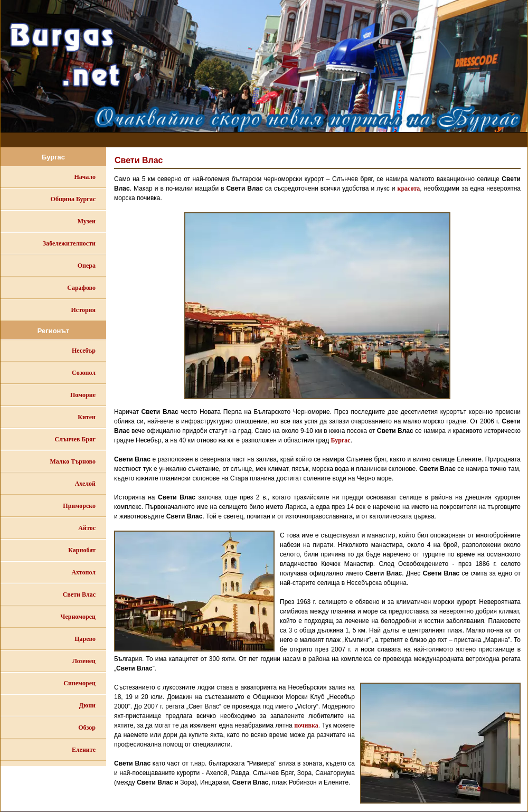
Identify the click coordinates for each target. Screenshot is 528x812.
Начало (85, 177)
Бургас (341, 440)
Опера (87, 266)
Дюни (87, 705)
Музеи (87, 221)
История (83, 310)
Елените (84, 750)
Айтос (87, 528)
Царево (85, 639)
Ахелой (85, 484)
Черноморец (78, 617)
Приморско (79, 506)
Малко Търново (73, 461)
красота (409, 188)
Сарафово (81, 288)
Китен (87, 417)
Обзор (87, 728)
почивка (306, 725)
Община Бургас (73, 199)
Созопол (84, 373)
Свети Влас (79, 594)
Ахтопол (83, 572)
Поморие (83, 395)
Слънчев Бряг (75, 439)
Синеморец (79, 683)
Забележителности (69, 243)
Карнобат (82, 550)
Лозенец (84, 661)
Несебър (84, 351)
